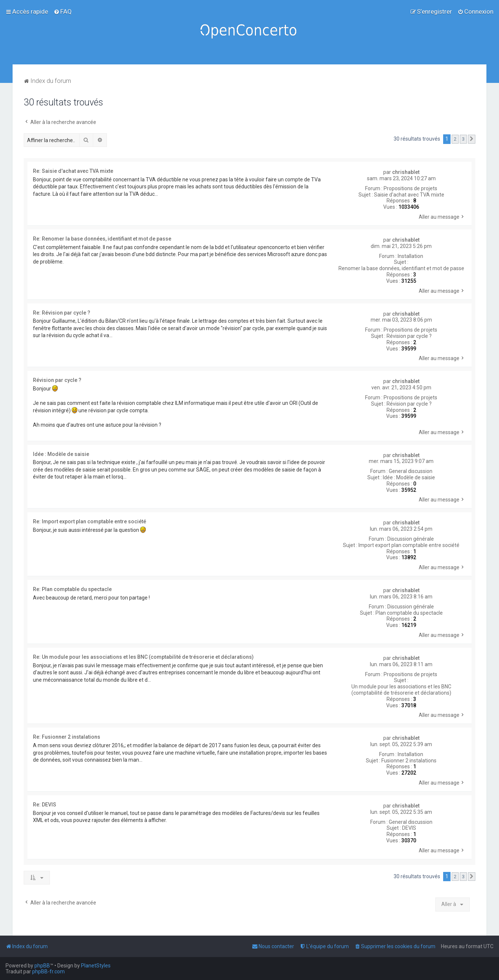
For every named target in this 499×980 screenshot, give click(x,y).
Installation (410, 256)
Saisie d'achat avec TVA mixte (409, 195)
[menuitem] (63, 11)
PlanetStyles (96, 966)
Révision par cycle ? (409, 336)
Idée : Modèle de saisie (409, 477)
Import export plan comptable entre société (409, 545)
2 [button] (455, 139)
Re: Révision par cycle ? (62, 313)
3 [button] (463, 139)
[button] (472, 139)
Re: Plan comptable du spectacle (72, 589)
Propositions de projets (410, 188)
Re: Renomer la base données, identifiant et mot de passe (102, 239)
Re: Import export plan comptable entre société (90, 521)
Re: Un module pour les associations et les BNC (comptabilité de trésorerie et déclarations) (143, 657)
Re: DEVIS (45, 805)
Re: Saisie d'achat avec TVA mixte (73, 171)
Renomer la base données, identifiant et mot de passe (401, 268)
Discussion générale (411, 539)
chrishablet (406, 172)
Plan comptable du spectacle (409, 613)
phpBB (42, 966)
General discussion (411, 471)
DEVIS (409, 828)
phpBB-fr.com (48, 971)
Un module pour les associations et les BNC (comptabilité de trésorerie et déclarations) (401, 690)
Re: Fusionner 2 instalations (67, 737)
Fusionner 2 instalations (409, 761)
